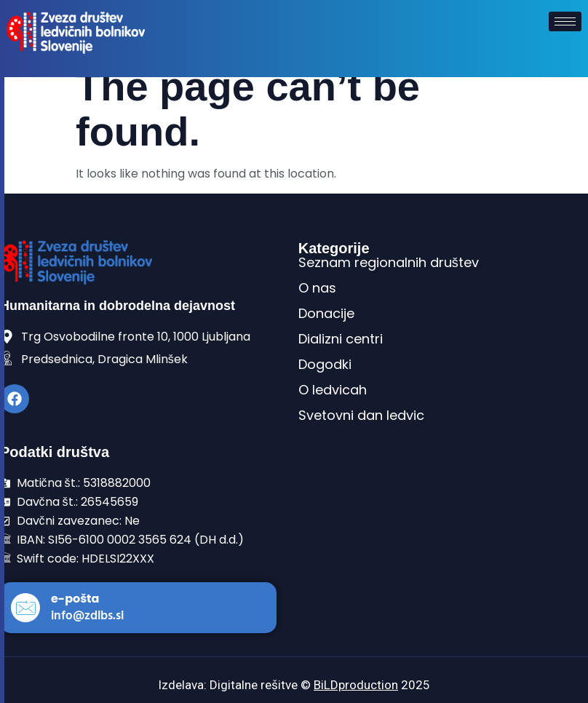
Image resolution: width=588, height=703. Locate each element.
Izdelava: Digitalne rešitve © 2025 (294, 685)
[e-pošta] (25, 608)
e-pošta (75, 599)
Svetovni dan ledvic (361, 415)
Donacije (326, 313)
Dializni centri (341, 339)
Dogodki (325, 364)
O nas (317, 288)
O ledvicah (333, 390)
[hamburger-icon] (565, 21)
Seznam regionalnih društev (389, 262)
